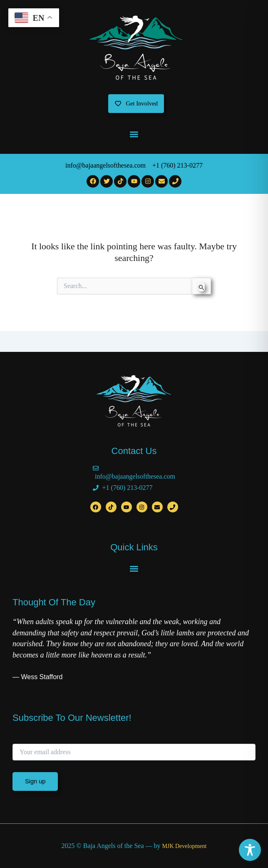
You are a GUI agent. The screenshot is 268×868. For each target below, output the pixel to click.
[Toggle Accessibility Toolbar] (250, 850)
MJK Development (184, 846)
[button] (134, 134)
